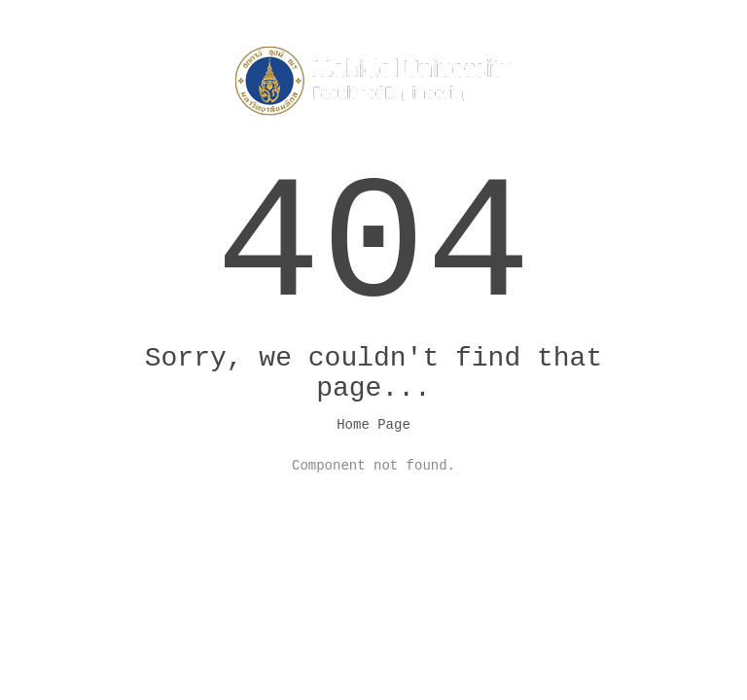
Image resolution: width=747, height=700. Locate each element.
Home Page (373, 425)
